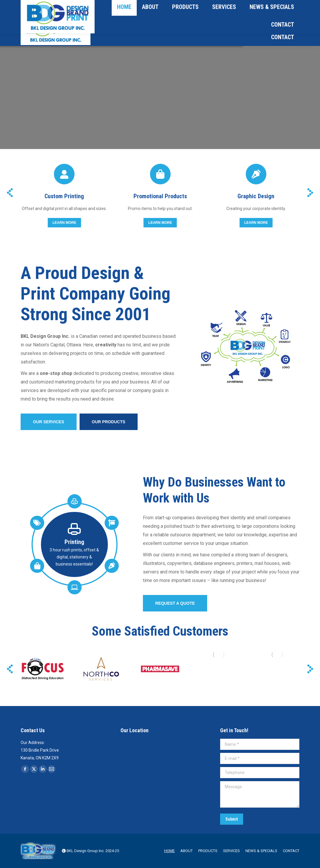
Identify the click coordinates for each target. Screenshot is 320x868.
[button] (10, 193)
